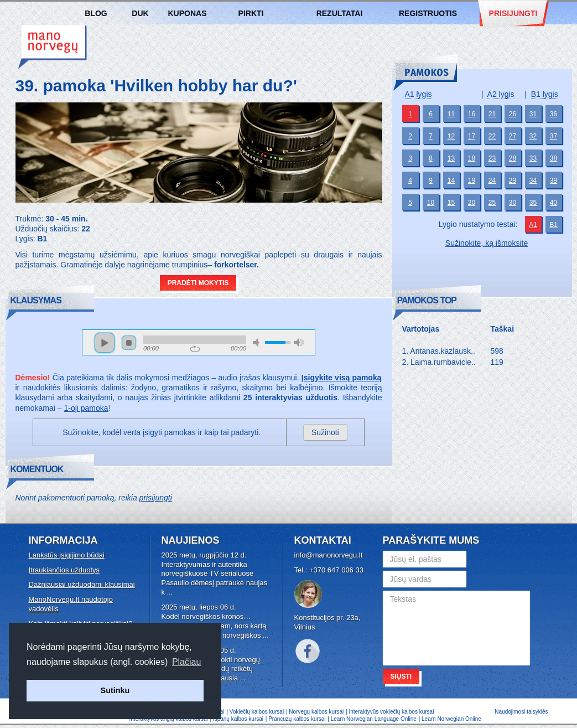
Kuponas (188, 13)
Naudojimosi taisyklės (521, 712)
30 (513, 203)
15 (451, 203)
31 (533, 114)
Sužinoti (325, 432)
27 (513, 136)
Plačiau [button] (186, 662)
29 (513, 180)
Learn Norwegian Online (451, 719)
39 (553, 180)
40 (553, 203)
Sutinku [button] (115, 690)
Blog (96, 13)
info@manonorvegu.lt (329, 555)
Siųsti (401, 677)
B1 (553, 225)
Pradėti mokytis (198, 283)
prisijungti (156, 498)
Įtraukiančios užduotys (64, 570)
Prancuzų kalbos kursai (298, 719)
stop (129, 343)
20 (472, 203)
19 (472, 180)
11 (451, 114)
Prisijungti (513, 13)
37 (553, 136)
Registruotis (428, 13)
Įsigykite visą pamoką (342, 378)
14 (451, 180)
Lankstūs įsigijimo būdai (67, 555)
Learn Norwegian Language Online (374, 719)
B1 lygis (545, 94)
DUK (140, 13)
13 (451, 158)
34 (533, 180)
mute (258, 342)
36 (553, 114)
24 (492, 180)
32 (533, 136)
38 (553, 158)
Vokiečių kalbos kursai (257, 712)
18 (472, 158)
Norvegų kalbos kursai (53, 47)
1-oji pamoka (86, 408)
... (170, 592)
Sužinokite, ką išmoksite (487, 243)
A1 (533, 225)
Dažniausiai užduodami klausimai (82, 584)
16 (472, 114)
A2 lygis (501, 94)
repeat (195, 349)
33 (533, 158)
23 (492, 158)
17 (472, 136)
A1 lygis (419, 94)
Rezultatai (340, 13)
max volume (299, 342)
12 (451, 136)
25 (492, 203)
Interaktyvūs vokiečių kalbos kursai (391, 712)
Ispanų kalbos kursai (238, 719)
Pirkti (251, 13)
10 (431, 203)
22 (492, 136)
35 (533, 203)
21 (492, 114)
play (105, 343)
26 (513, 114)
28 (513, 158)
